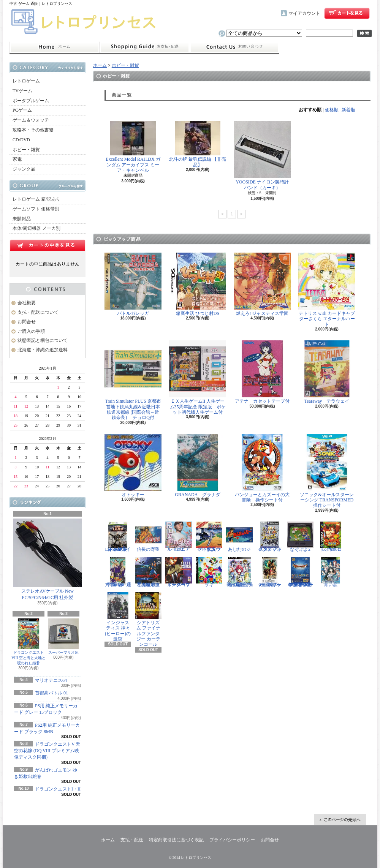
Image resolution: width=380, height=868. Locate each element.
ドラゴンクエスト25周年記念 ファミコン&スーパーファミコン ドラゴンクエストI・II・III (300, 572)
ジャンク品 (24, 169)
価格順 (332, 110)
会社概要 (27, 303)
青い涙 (331, 572)
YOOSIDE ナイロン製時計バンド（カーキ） (262, 156)
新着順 (348, 110)
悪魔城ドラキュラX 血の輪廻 (148, 572)
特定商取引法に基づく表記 (176, 840)
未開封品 (22, 219)
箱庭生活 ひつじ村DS (198, 284)
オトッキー (133, 466)
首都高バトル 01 (51, 693)
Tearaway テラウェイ (327, 372)
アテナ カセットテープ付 (262, 372)
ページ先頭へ (340, 819)
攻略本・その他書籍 (33, 130)
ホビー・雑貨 (26, 150)
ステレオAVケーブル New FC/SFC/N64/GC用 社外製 (47, 559)
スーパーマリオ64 (63, 636)
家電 (17, 159)
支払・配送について (145, 47)
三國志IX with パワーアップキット (270, 572)
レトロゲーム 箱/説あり (36, 199)
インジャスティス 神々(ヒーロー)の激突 (118, 617)
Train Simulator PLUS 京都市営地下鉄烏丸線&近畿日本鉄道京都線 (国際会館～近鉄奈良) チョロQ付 (133, 380)
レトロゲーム (26, 81)
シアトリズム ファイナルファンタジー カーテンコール (148, 620)
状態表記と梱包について (43, 340)
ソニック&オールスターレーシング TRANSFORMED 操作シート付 (328, 471)
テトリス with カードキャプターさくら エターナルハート (327, 290)
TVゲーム (22, 91)
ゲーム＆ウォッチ (31, 120)
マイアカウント (304, 13)
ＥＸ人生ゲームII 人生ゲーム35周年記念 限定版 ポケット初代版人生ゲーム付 (198, 378)
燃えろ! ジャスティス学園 (262, 284)
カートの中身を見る (47, 245)
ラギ (209, 572)
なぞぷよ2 (300, 537)
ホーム (55, 47)
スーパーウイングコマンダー (179, 572)
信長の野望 (148, 537)
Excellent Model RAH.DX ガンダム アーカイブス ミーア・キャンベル (133, 147)
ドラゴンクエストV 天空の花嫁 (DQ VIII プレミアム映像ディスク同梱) (47, 751)
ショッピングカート (347, 13)
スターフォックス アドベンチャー (270, 537)
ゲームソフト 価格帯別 (36, 209)
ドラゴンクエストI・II (58, 789)
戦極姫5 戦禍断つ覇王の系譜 (239, 572)
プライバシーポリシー (232, 840)
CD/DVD (21, 140)
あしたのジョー (239, 537)
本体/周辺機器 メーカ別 (36, 228)
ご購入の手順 (31, 331)
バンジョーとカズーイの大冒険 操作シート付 (262, 468)
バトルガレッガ (133, 284)
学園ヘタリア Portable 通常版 (118, 572)
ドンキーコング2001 (331, 537)
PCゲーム (22, 110)
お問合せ (234, 47)
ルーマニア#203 (179, 537)
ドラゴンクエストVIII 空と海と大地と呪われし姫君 (28, 642)
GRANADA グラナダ (198, 466)
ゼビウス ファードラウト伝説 (209, 537)
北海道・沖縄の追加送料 (43, 350)
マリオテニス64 (51, 680)
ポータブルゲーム (31, 101)
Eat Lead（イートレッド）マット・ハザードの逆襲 (118, 537)
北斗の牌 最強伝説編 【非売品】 (198, 144)
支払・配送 (132, 840)
